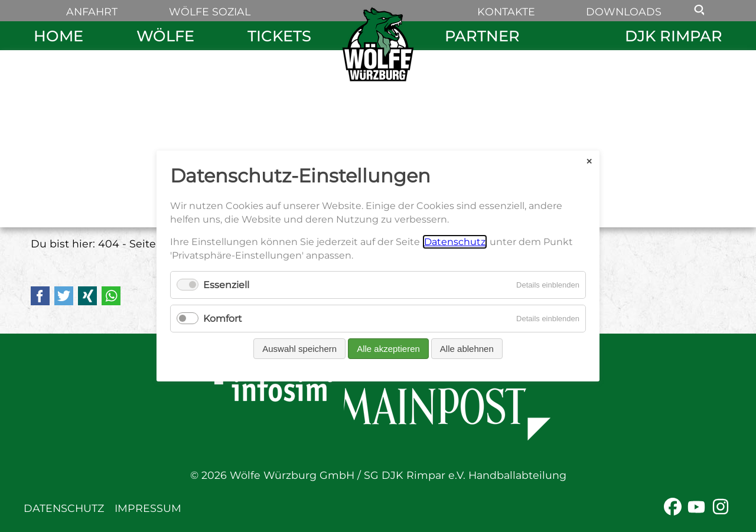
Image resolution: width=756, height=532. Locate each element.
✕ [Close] (589, 161)
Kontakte (506, 12)
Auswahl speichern (299, 349)
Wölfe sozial (210, 12)
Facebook (40, 296)
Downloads (624, 12)
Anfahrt (92, 12)
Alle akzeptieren (388, 349)
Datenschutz (64, 508)
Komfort (223, 319)
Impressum (148, 508)
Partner (482, 36)
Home (58, 36)
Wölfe (165, 36)
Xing (87, 296)
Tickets (279, 36)
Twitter (64, 296)
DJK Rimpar (674, 36)
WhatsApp (111, 296)
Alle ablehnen (467, 349)
